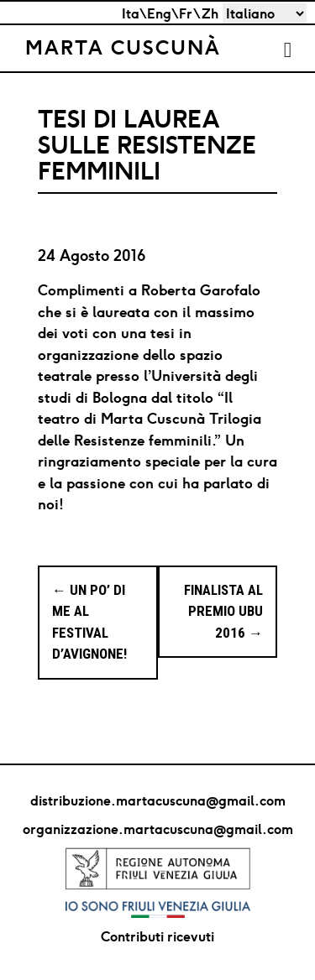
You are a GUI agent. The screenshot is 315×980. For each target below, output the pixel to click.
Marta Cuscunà (123, 47)
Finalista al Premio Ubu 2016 (223, 611)
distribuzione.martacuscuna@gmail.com (158, 800)
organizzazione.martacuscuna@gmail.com (158, 829)
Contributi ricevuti (157, 936)
